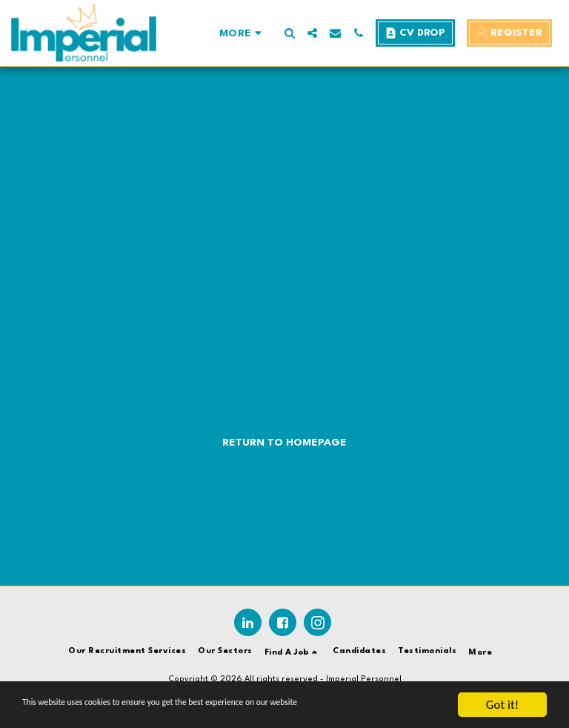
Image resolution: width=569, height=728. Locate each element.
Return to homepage (284, 443)
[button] (289, 33)
